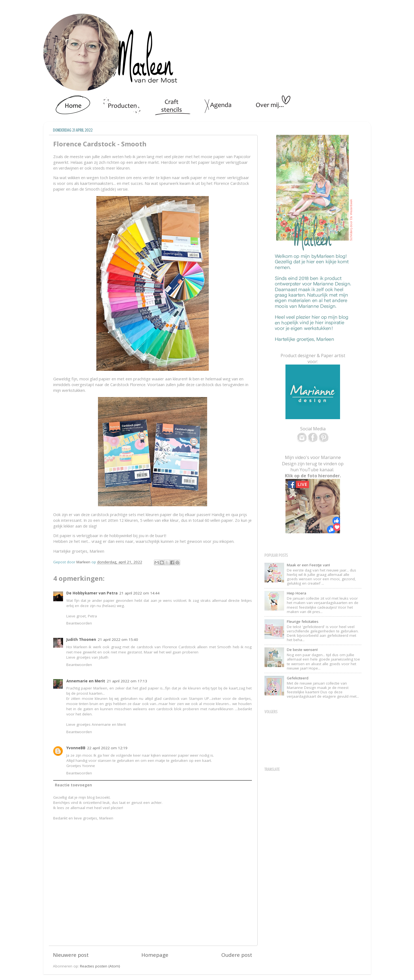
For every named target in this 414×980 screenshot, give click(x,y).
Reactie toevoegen (73, 785)
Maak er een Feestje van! (308, 565)
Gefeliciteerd (298, 678)
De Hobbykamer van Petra (92, 593)
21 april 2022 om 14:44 (139, 593)
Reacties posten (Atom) (100, 966)
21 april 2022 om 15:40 (118, 639)
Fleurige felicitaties (303, 621)
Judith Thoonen (81, 639)
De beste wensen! (302, 650)
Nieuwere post (71, 955)
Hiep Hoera (297, 593)
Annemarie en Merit (86, 681)
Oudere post (237, 955)
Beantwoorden (79, 623)
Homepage (155, 955)
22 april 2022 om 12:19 (107, 748)
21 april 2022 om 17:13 (127, 681)
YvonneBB (76, 748)
